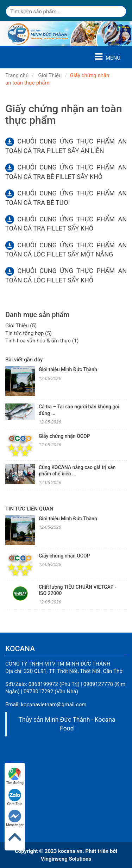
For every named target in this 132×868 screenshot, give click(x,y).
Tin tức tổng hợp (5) (29, 333)
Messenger (15, 818)
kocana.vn (70, 851)
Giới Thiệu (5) (21, 326)
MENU (108, 57)
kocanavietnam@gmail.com (54, 705)
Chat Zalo (15, 797)
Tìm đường (15, 776)
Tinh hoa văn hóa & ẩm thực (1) (42, 341)
